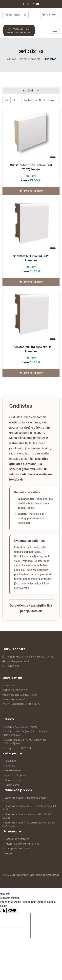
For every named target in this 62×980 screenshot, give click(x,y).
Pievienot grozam (31, 191)
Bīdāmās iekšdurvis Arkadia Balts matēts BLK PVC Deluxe (29, 824)
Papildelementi (30, 59)
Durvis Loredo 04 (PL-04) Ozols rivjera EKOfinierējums (25, 733)
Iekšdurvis (9, 761)
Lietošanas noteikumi (16, 839)
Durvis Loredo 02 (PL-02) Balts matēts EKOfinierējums (26, 742)
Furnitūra (9, 766)
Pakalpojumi (11, 785)
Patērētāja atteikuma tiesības (21, 844)
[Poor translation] (12, 911)
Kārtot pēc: (39, 100)
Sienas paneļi (11, 780)
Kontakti (8, 853)
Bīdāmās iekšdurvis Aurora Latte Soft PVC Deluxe (27, 816)
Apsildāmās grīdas (14, 775)
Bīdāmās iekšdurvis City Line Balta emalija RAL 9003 (30, 808)
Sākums (11, 59)
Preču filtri (31, 90)
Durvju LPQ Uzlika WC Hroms (20, 727)
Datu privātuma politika (17, 849)
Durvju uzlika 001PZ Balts (17, 748)
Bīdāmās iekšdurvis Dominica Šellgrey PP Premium (27, 799)
